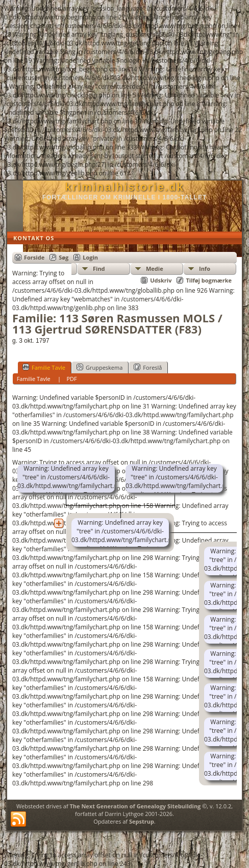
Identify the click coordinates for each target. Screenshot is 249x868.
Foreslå (148, 367)
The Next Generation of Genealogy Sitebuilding (135, 806)
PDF (71, 379)
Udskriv (161, 280)
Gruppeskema (99, 367)
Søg (64, 257)
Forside (34, 257)
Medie (155, 269)
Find (99, 269)
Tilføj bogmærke (209, 280)
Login (90, 257)
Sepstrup (142, 821)
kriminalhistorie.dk (124, 187)
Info (205, 269)
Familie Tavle (44, 367)
